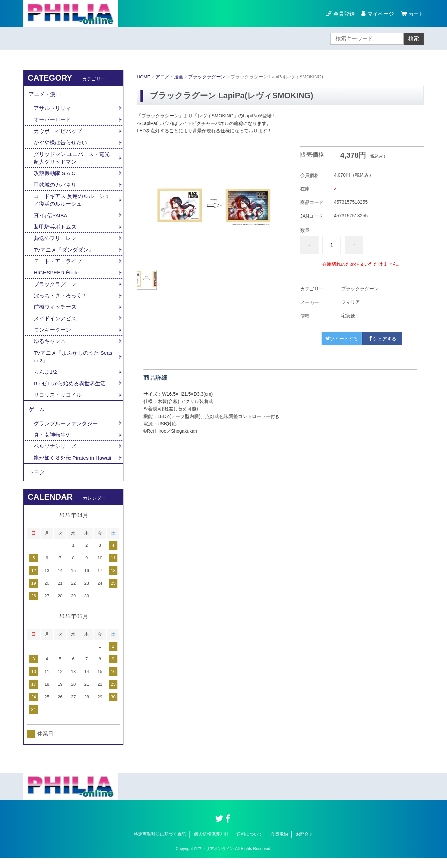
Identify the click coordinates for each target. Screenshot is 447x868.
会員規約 (279, 844)
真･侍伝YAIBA (51, 218)
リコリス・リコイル (58, 401)
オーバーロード (52, 121)
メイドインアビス (55, 323)
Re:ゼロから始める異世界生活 (70, 390)
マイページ (380, 14)
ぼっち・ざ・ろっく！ (60, 300)
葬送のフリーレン (55, 242)
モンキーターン (52, 335)
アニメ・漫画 (170, 77)
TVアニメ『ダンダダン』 (64, 253)
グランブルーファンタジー (66, 431)
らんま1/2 (45, 378)
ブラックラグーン (207, 77)
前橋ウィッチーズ (55, 312)
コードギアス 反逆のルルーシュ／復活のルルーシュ (72, 203)
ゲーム (37, 416)
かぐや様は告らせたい (60, 144)
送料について (250, 844)
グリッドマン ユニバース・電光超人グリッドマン (72, 160)
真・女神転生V (52, 443)
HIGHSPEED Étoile (57, 277)
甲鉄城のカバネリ (55, 187)
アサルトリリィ (52, 109)
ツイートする (342, 338)
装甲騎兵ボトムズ (55, 230)
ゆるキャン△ (50, 347)
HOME (144, 77)
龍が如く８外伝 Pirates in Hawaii (73, 466)
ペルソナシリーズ (55, 454)
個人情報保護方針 (211, 844)
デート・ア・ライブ (58, 265)
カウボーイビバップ (58, 132)
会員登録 (343, 14)
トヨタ (37, 481)
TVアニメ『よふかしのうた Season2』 (73, 362)
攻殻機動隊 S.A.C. (56, 175)
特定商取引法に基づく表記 (160, 844)
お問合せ (305, 844)
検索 (414, 38)
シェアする (382, 338)
